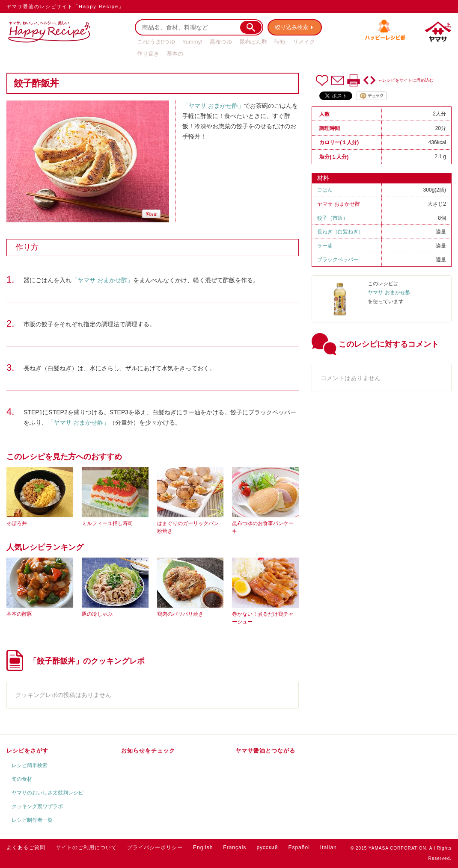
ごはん (325, 190)
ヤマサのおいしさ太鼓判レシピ (48, 793)
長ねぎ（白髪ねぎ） (340, 232)
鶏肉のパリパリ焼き (180, 614)
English (203, 847)
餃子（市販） (333, 218)
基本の (175, 54)
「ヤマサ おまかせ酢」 (213, 106)
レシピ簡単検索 (30, 765)
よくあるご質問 (26, 847)
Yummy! (192, 42)
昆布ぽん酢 (253, 42)
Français (235, 847)
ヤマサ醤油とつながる (265, 751)
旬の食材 (22, 779)
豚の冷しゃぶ (97, 614)
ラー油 (325, 246)
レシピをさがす (27, 751)
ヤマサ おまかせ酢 (338, 204)
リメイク (304, 42)
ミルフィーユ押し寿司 (107, 523)
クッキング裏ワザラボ (37, 806)
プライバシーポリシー (155, 847)
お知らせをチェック (148, 751)
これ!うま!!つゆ (156, 42)
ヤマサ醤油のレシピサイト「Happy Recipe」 (65, 6)
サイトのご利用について (86, 847)
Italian (329, 847)
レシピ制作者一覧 (32, 820)
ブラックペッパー (338, 260)
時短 (280, 42)
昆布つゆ (221, 42)
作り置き (148, 54)
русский (267, 847)
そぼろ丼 (17, 523)
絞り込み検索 (291, 27)
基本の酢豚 (19, 614)
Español (299, 847)
